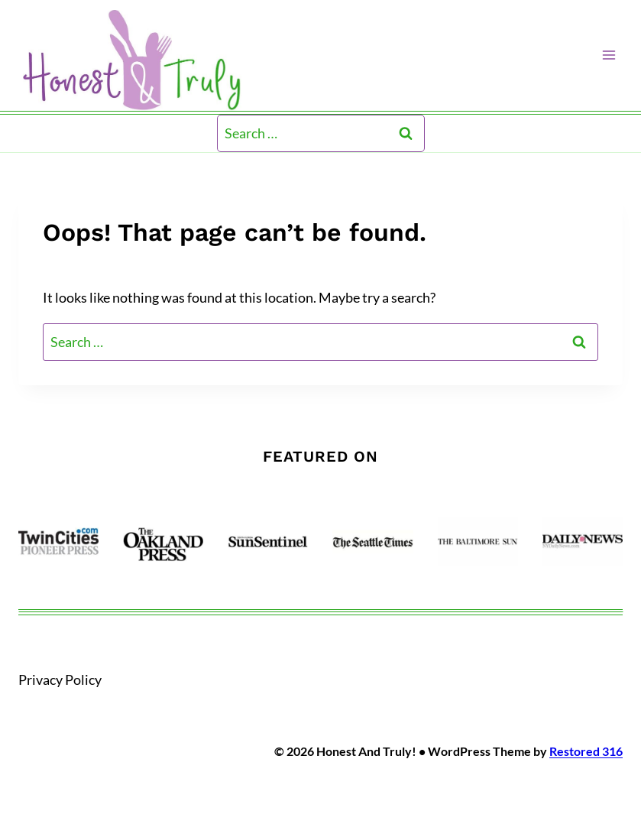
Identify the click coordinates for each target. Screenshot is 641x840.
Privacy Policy (60, 679)
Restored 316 (586, 751)
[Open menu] (609, 55)
